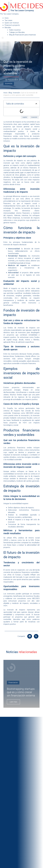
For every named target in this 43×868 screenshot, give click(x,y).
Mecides (8, 28)
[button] (30, 636)
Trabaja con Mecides (17, 32)
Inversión (9, 84)
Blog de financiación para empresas (23, 35)
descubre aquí (19, 619)
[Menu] (3, 38)
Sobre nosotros (15, 30)
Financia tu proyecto (12, 25)
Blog (10, 93)
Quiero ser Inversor (12, 23)
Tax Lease (8, 20)
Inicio (7, 18)
